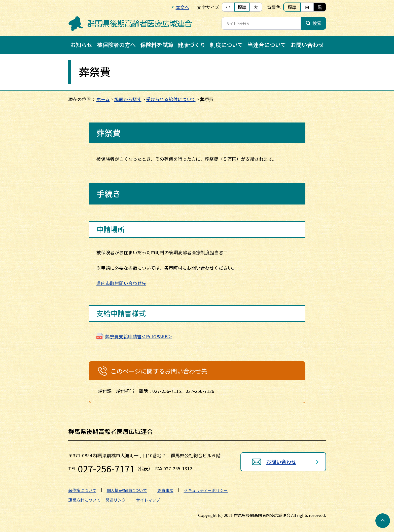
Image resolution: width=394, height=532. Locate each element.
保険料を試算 (157, 45)
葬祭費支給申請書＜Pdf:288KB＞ (139, 336)
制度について (226, 45)
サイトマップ (148, 500)
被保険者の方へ (116, 45)
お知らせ (81, 45)
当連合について (267, 45)
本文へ (183, 7)
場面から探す (128, 99)
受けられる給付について (171, 99)
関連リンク (116, 500)
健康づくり (192, 45)
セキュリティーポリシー (206, 490)
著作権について (82, 490)
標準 (242, 7)
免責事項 (165, 490)
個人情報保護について (127, 490)
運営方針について (84, 500)
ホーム (103, 99)
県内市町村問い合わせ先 (121, 283)
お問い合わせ (307, 45)
